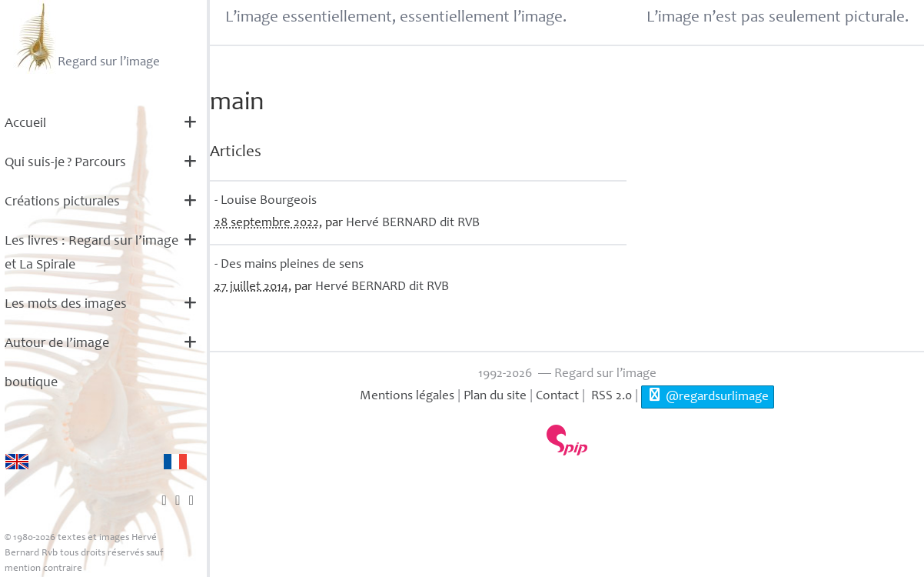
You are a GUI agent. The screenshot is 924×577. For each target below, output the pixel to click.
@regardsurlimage (708, 395)
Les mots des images (66, 305)
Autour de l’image (57, 344)
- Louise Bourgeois (266, 201)
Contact (557, 397)
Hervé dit (413, 223)
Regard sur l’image (86, 37)
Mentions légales (407, 397)
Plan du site (495, 397)
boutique (31, 383)
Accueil (25, 124)
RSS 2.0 (610, 397)
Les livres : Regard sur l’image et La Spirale (91, 253)
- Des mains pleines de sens (289, 265)
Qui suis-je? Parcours (65, 163)
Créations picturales (62, 202)
